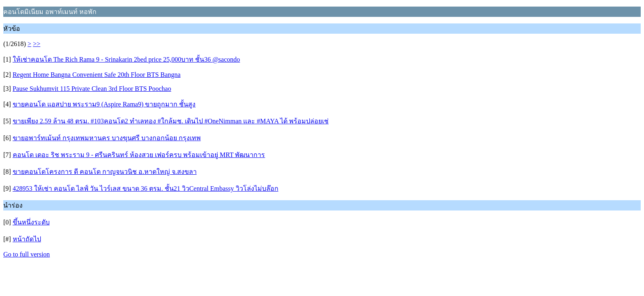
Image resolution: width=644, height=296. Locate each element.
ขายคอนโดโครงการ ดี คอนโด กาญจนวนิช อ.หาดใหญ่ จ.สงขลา (105, 172)
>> (37, 44)
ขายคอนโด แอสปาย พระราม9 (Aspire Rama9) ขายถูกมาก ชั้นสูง (104, 104)
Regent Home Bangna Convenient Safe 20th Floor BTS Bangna (97, 75)
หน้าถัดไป (27, 239)
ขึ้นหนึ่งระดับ (31, 222)
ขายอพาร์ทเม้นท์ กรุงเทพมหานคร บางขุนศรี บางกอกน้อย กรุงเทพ (107, 138)
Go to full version (26, 254)
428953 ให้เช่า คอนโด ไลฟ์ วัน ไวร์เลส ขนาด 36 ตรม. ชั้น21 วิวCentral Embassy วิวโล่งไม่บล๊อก (146, 188)
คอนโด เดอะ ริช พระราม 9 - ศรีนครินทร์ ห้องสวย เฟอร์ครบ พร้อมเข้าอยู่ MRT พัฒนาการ (139, 155)
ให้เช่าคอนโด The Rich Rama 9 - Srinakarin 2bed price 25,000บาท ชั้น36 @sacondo (126, 59)
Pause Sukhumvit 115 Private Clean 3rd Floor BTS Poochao (92, 89)
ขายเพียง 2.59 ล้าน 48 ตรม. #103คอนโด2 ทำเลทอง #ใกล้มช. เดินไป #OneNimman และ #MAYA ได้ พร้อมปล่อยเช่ (171, 121)
